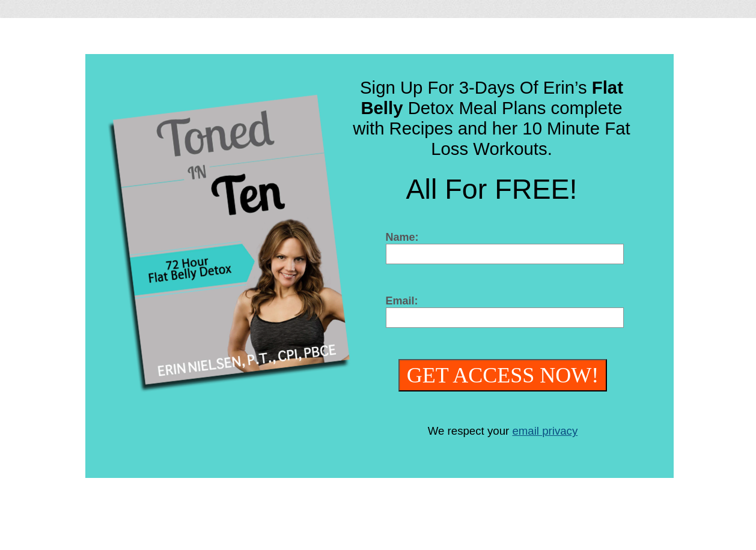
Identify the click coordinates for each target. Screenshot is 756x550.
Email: (402, 301)
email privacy (545, 431)
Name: (402, 237)
